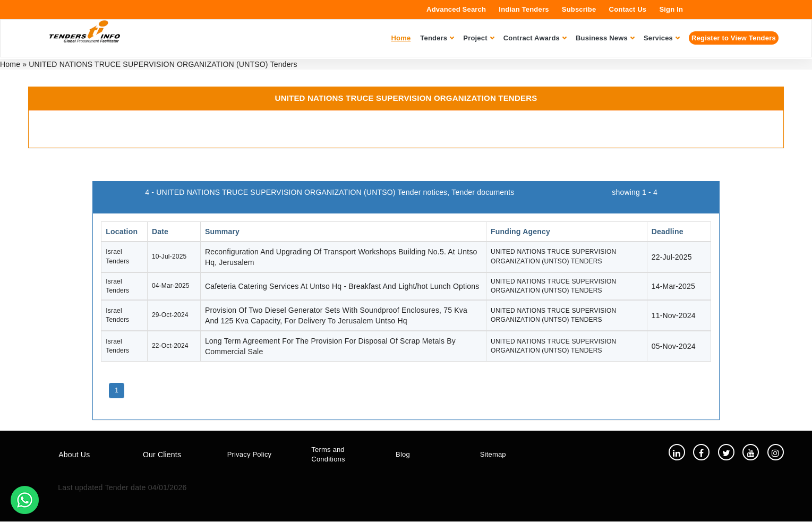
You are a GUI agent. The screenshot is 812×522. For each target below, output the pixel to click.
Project (478, 38)
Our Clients (162, 455)
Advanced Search (456, 9)
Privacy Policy (250, 455)
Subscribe (579, 9)
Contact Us (628, 9)
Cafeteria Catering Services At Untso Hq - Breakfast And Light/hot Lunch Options (342, 286)
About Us (74, 455)
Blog (403, 455)
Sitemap (493, 455)
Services (661, 38)
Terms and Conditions (328, 455)
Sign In (671, 9)
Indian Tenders (524, 9)
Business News (605, 38)
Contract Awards (535, 38)
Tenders (437, 38)
